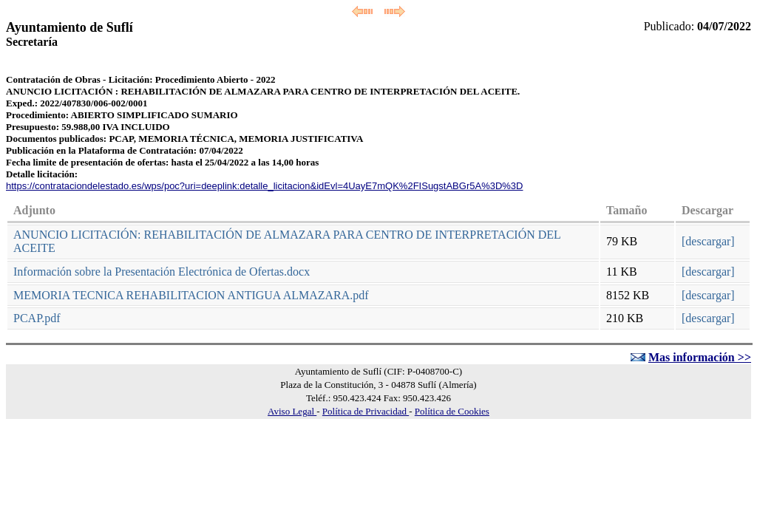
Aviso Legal (292, 411)
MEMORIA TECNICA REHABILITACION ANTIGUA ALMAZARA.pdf (191, 295)
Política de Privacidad (366, 411)
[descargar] (708, 241)
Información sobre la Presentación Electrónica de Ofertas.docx (162, 272)
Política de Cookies (452, 411)
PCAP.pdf (37, 318)
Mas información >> (700, 357)
